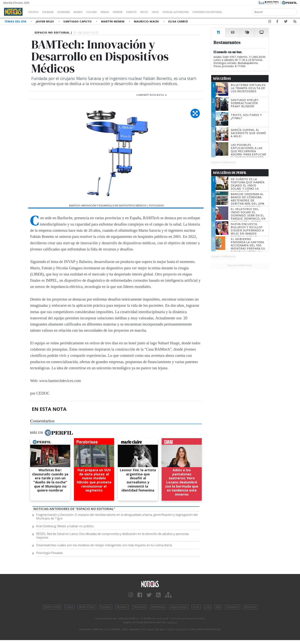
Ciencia (118, 12)
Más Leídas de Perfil (230, 173)
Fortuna (106, 607)
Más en (51, 433)
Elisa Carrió (178, 21)
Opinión (133, 12)
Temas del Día (16, 21)
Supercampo (179, 607)
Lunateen (232, 607)
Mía (218, 607)
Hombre (122, 607)
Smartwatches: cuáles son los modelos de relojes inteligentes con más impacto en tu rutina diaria (104, 545)
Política (35, 12)
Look (196, 607)
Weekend (139, 607)
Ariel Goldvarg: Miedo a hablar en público (65, 526)
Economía (70, 12)
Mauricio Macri (147, 21)
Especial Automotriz (201, 12)
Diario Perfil (52, 607)
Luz (208, 607)
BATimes (250, 607)
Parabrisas (158, 607)
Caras (69, 607)
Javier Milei (45, 21)
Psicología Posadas (50, 553)
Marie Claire (87, 607)
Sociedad (52, 12)
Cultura (102, 12)
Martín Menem (113, 21)
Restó (164, 12)
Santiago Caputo (78, 21)
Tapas (177, 12)
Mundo (87, 12)
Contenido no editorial (239, 12)
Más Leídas (222, 79)
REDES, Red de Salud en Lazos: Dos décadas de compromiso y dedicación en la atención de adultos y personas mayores (113, 536)
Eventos (149, 12)
